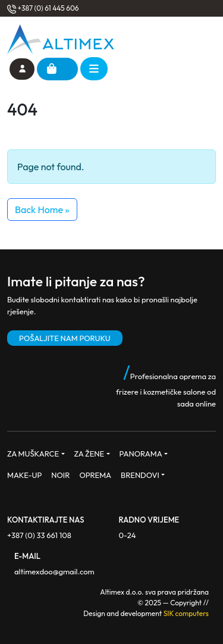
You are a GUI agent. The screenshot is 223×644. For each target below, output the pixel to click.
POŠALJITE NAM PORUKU (65, 338)
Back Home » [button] (42, 210)
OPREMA (95, 475)
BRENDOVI (140, 475)
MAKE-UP (24, 475)
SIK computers (186, 613)
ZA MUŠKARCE (33, 454)
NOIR (60, 475)
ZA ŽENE (89, 454)
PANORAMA (141, 454)
